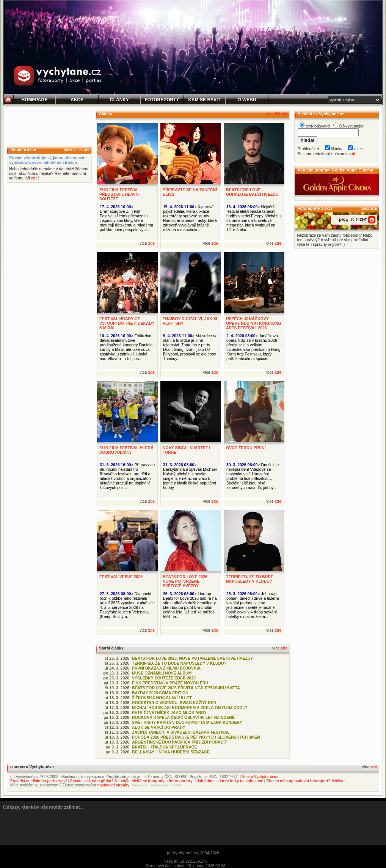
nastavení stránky (114, 785)
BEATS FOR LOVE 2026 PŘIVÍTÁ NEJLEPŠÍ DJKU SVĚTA (186, 688)
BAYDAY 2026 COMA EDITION (160, 693)
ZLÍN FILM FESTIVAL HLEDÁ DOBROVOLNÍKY (126, 450)
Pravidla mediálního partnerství (38, 781)
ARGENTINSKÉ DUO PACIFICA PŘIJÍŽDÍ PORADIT (180, 742)
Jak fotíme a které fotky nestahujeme (230, 781)
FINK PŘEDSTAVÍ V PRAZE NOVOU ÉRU (170, 683)
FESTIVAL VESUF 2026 (121, 577)
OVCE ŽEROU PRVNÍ (246, 448)
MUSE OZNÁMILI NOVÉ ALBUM (162, 673)
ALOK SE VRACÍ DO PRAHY (159, 727)
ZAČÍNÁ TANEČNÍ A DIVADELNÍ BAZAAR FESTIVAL (181, 732)
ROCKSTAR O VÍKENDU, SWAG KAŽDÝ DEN (174, 703)
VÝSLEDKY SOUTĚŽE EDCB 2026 (164, 678)
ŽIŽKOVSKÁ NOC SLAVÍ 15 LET (162, 698)
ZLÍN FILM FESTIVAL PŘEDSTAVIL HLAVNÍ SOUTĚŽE (119, 194)
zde (86, 149)
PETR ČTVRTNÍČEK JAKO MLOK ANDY (169, 712)
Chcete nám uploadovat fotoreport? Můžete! (306, 781)
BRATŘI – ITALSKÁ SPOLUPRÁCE (164, 747)
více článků (277, 114)
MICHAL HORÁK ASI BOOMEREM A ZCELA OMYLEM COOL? (190, 708)
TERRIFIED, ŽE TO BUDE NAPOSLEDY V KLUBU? (250, 579)
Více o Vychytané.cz (260, 777)
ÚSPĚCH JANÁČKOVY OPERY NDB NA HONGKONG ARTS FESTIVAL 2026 (254, 323)
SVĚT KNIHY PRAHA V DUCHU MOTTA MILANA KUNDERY (187, 722)
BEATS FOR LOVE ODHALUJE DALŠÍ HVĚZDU (252, 192)
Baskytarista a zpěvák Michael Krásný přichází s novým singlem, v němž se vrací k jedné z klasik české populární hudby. (190, 478)
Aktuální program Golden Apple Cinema (335, 170)
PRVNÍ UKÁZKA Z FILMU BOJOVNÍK (166, 668)
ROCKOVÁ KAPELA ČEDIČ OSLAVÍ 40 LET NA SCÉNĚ (183, 717)
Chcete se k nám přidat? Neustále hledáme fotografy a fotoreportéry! (132, 781)
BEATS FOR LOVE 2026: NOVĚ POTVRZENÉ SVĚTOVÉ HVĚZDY (186, 581)
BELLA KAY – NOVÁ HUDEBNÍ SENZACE (171, 752)
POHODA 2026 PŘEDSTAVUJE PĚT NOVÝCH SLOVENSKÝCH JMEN (196, 737)
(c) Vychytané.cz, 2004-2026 (193, 853)
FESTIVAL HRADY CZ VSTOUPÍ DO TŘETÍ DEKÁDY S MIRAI (127, 323)
